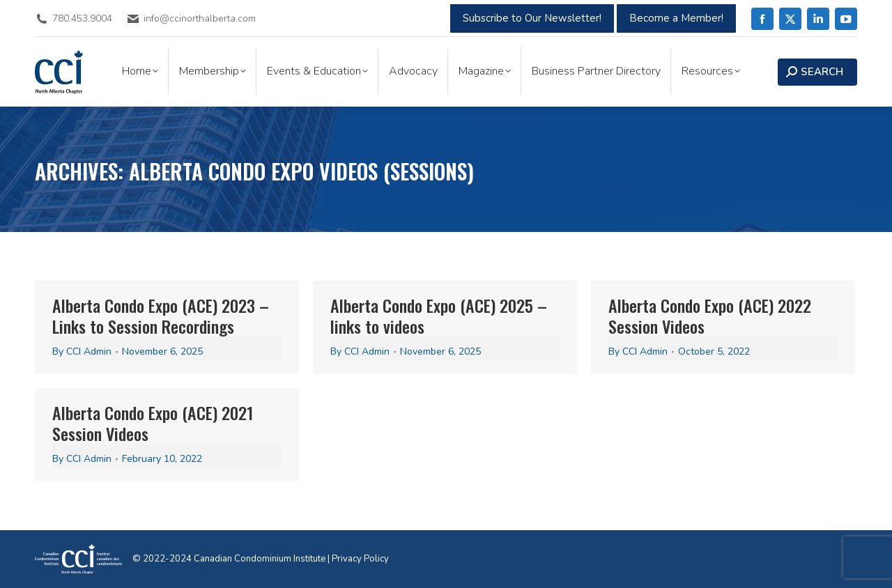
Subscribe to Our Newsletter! (532, 18)
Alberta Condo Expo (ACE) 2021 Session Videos (153, 423)
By (82, 351)
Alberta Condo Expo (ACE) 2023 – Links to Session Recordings (161, 316)
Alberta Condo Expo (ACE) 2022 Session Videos (710, 316)
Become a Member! (676, 18)
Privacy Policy (360, 559)
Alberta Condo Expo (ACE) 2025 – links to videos (439, 316)
